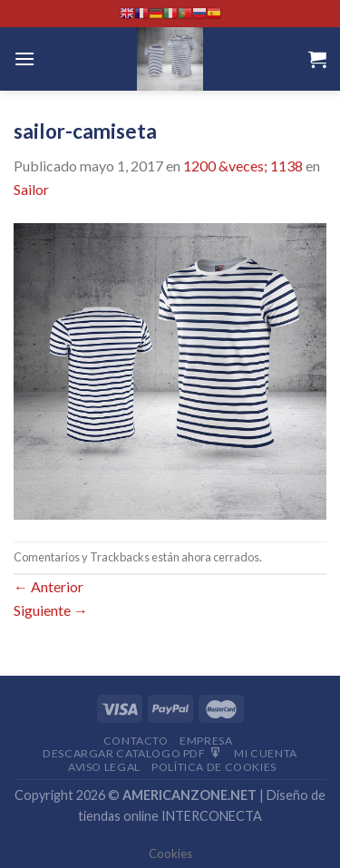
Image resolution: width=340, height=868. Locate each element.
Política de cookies (214, 767)
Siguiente (51, 610)
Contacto (136, 741)
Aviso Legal (104, 767)
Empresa (206, 741)
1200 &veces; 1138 (243, 166)
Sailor (31, 189)
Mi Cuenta (266, 753)
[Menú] (24, 59)
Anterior (49, 586)
